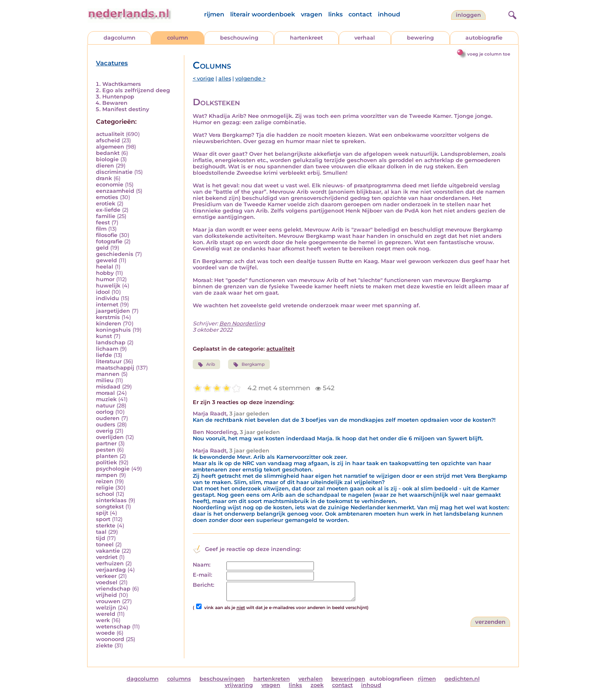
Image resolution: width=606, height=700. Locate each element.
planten (107, 456)
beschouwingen (222, 679)
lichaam (107, 349)
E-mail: (202, 575)
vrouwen (108, 601)
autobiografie (484, 38)
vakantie (108, 551)
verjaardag (111, 570)
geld (102, 248)
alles (225, 79)
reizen (105, 481)
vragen (312, 14)
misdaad (108, 387)
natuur (105, 406)
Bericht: (203, 585)
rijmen (214, 14)
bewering (420, 38)
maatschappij (115, 368)
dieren (105, 166)
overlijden (110, 437)
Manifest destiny (126, 109)
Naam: (202, 565)
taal (101, 532)
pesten (106, 450)
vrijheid (106, 595)
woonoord (110, 639)
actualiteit (110, 134)
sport (103, 519)
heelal (105, 267)
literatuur (109, 361)
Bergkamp (249, 365)
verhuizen (110, 563)
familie (106, 216)
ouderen (108, 418)
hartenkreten (272, 679)
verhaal (365, 38)
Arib (206, 365)
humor (105, 279)
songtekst (110, 507)
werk (103, 620)
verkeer (106, 576)
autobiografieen (392, 679)
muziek (106, 399)
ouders (106, 425)
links (335, 14)
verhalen (311, 679)
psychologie (113, 469)
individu (108, 298)
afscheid (108, 140)
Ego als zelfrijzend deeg (136, 90)
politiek (106, 462)
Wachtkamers (122, 84)
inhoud (389, 14)
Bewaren (115, 103)
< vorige (203, 79)
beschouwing (239, 38)
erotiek (106, 204)
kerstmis (108, 317)
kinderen (109, 323)
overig (105, 431)
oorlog (105, 412)
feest (103, 222)
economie (110, 185)
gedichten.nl (462, 679)
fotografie (109, 241)
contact (360, 14)
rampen (107, 475)
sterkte (106, 526)
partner (106, 443)
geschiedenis (115, 254)
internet (107, 305)
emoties (107, 197)
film (101, 229)
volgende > (250, 79)
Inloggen (468, 15)
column (178, 38)
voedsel (107, 582)
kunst (104, 336)
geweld (106, 260)
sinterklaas (111, 500)
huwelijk (108, 286)
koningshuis (113, 330)
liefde (104, 355)
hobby (105, 273)
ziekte (104, 645)
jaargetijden (113, 311)
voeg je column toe (489, 54)
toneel (105, 544)
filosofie (107, 235)
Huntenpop (118, 97)
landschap (111, 342)
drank (104, 178)
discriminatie (114, 172)
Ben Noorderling (242, 323)
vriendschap (113, 589)
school (105, 494)
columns (179, 679)
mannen (108, 374)
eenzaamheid (115, 191)
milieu (105, 380)
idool (103, 292)
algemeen (110, 147)
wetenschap (113, 627)
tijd (101, 538)
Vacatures (112, 63)
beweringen (348, 679)
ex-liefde (108, 210)
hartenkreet (306, 38)
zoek (317, 685)
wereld (106, 614)
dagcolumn (120, 38)
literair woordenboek (263, 14)
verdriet (107, 557)
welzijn (106, 608)
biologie (107, 159)
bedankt (108, 153)
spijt (102, 513)
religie (105, 488)
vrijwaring (239, 685)
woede (105, 633)
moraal (105, 393)
